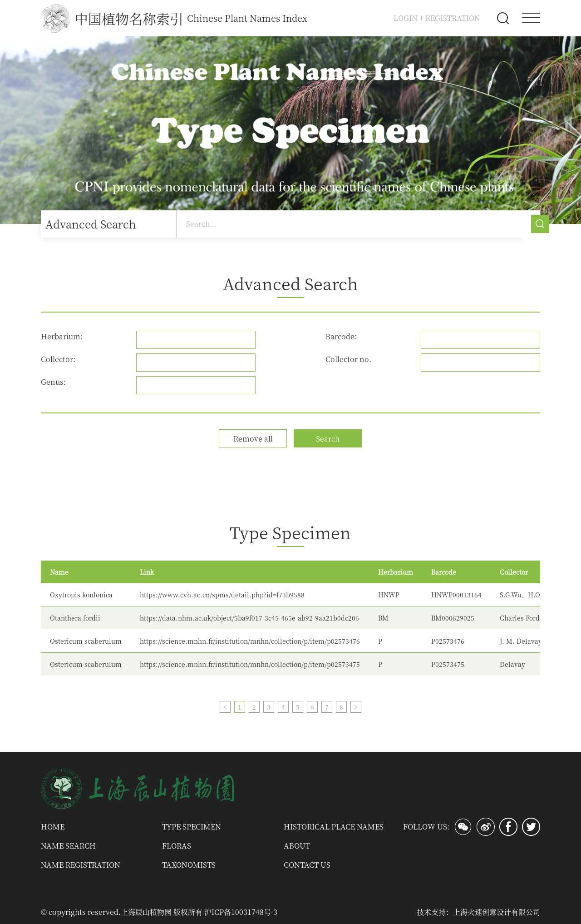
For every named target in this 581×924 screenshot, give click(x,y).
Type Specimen (192, 827)
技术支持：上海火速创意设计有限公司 (478, 912)
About (297, 846)
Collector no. (348, 359)
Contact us (307, 865)
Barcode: (341, 336)
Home (53, 827)
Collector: (58, 359)
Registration (453, 18)
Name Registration (81, 865)
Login (406, 18)
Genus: (53, 382)
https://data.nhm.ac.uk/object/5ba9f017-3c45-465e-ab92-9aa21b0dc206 (249, 618)
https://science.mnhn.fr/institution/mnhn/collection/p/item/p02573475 (250, 664)
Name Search (68, 846)
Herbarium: (62, 336)
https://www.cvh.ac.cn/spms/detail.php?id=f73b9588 (222, 595)
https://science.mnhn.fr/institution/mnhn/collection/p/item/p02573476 (250, 641)
